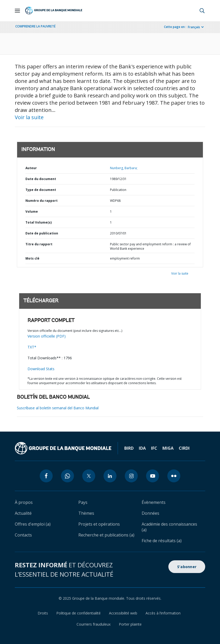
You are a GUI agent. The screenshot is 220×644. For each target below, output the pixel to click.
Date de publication (42, 233)
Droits (43, 613)
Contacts (23, 535)
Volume (32, 212)
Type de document (41, 190)
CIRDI (184, 448)
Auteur (31, 168)
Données (150, 513)
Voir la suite (29, 117)
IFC (154, 448)
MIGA (168, 448)
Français (194, 27)
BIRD (129, 448)
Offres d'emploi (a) (33, 524)
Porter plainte (130, 624)
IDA (142, 448)
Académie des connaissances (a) (169, 527)
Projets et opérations (99, 524)
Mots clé (32, 258)
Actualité (23, 513)
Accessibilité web (123, 613)
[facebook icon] (46, 476)
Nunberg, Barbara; (124, 168)
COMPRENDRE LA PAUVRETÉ (35, 26)
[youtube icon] (153, 476)
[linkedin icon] (110, 476)
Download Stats (41, 369)
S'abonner (187, 567)
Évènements (154, 502)
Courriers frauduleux (94, 624)
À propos (24, 502)
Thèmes (86, 513)
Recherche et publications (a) (106, 535)
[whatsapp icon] (67, 476)
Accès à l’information (163, 613)
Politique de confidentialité (78, 613)
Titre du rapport (39, 244)
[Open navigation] (17, 11)
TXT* (32, 347)
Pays (83, 502)
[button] (202, 11)
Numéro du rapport (42, 201)
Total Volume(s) (39, 222)
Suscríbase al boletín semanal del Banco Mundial (58, 408)
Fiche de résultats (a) (162, 541)
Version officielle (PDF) (47, 336)
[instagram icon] (131, 476)
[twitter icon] (89, 476)
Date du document (41, 179)
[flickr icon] (174, 476)
